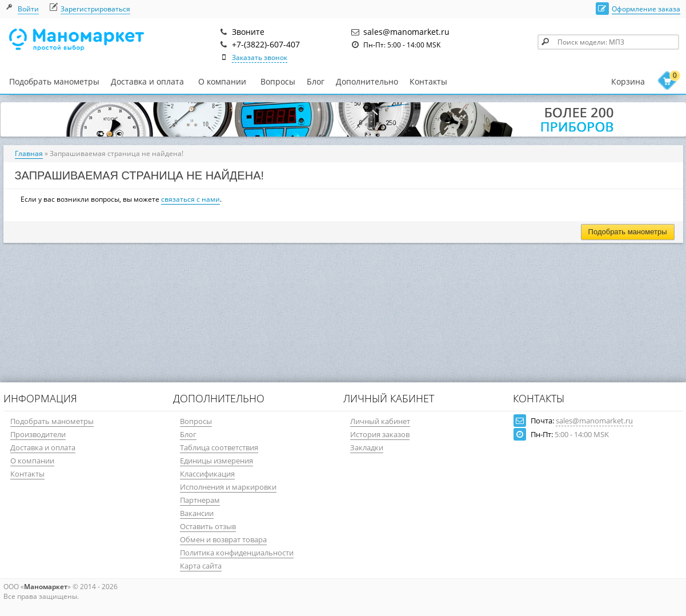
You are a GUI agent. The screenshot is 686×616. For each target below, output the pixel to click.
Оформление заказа (646, 9)
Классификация (207, 474)
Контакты (428, 81)
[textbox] (608, 42)
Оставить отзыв (208, 526)
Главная (29, 153)
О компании (222, 82)
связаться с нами (190, 199)
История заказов (380, 434)
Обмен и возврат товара (223, 539)
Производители (38, 434)
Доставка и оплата (147, 81)
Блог (316, 81)
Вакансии (197, 513)
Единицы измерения (216, 461)
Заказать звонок (260, 57)
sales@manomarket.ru (594, 421)
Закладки (367, 447)
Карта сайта (201, 566)
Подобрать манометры (54, 81)
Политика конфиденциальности (237, 553)
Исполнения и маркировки (228, 487)
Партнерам (200, 500)
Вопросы (278, 81)
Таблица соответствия (219, 447)
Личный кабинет (380, 421)
